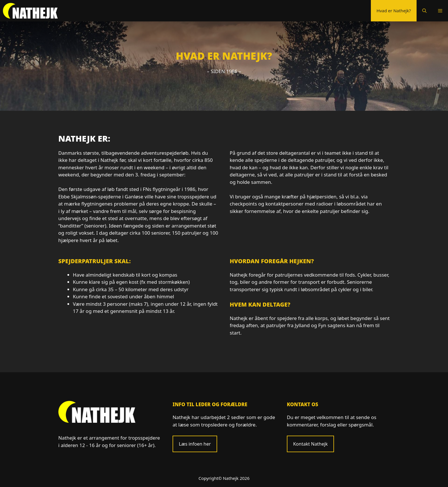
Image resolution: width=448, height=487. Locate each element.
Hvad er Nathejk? (394, 11)
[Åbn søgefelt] (424, 11)
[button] (440, 11)
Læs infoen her (195, 444)
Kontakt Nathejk (310, 444)
